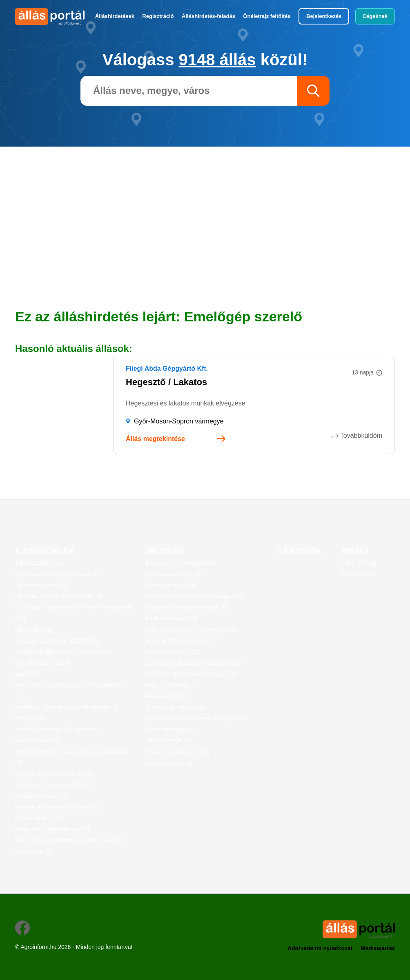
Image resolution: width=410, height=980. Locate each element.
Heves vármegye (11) (173, 652)
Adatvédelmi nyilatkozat (320, 948)
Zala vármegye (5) (169, 763)
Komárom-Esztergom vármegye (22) (192, 674)
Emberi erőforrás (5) (41, 585)
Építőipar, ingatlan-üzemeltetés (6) (59, 596)
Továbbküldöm (361, 435)
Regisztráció (158, 16)
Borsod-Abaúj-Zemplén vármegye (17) (194, 596)
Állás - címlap (359, 563)
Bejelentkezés (324, 16)
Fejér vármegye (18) (172, 618)
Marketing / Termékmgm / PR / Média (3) (67, 707)
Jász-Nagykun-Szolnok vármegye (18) (194, 663)
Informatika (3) (33, 630)
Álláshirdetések (115, 16)
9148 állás (217, 60)
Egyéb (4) (28, 674)
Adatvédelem (359, 574)
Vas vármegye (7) (168, 740)
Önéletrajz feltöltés (267, 16)
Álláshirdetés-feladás (208, 16)
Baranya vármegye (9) (174, 574)
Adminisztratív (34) (39, 563)
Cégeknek (375, 16)
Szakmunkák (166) (39, 818)
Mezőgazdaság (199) (42, 796)
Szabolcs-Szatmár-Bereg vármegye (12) (197, 718)
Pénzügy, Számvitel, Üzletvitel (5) (57, 641)
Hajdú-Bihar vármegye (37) (180, 641)
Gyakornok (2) (33, 851)
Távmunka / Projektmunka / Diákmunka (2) (69, 840)
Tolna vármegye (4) (170, 729)
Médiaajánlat (378, 948)
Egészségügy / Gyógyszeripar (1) (57, 574)
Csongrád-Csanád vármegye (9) (187, 607)
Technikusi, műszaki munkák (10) (57, 807)
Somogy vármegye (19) (176, 707)
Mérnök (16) (30, 718)
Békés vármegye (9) (171, 585)
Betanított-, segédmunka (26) (52, 829)
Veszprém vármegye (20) (178, 752)
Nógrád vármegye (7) (173, 685)
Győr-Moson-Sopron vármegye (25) (191, 630)
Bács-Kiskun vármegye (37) (181, 563)
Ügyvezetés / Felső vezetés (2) (54, 774)
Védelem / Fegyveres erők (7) (53, 785)
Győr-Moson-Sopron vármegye (179, 421)
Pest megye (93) (167, 696)
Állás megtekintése (155, 439)
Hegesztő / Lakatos (166, 382)
